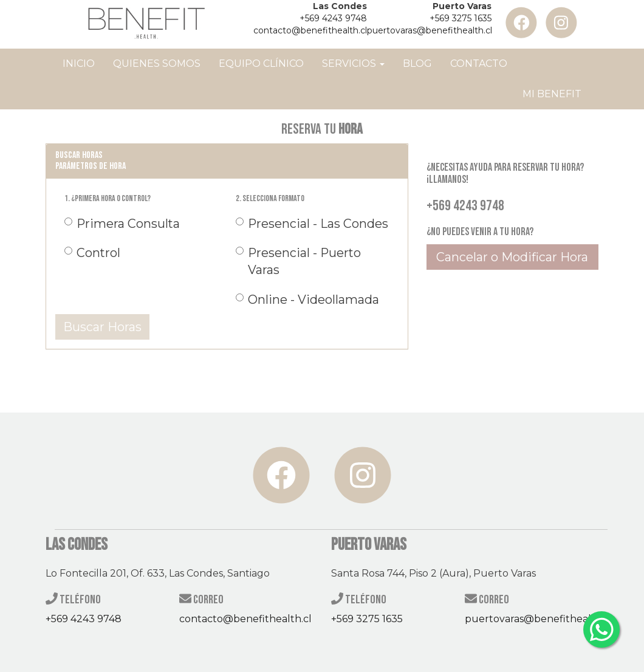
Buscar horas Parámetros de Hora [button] (91, 161)
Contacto (479, 63)
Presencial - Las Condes (312, 224)
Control (92, 253)
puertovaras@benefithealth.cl (430, 30)
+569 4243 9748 (333, 18)
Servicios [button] (353, 63)
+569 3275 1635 (461, 18)
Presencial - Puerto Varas (298, 261)
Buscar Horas (102, 327)
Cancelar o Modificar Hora (512, 257)
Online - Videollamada (307, 300)
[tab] (227, 161)
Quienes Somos (157, 63)
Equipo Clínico (261, 63)
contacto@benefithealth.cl (310, 30)
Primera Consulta (122, 224)
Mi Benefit (552, 94)
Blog (417, 63)
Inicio (79, 63)
